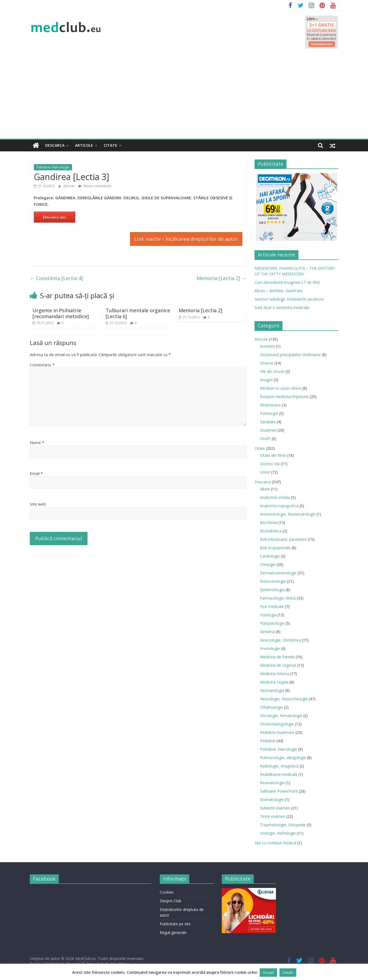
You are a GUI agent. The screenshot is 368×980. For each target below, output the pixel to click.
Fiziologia (268, 615)
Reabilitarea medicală (279, 774)
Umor (265, 472)
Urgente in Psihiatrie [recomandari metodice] (61, 313)
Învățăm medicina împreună (284, 397)
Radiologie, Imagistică (279, 766)
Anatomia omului (275, 497)
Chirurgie (268, 564)
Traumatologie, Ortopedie (283, 825)
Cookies (167, 892)
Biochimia (269, 522)
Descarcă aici (54, 217)
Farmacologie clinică (278, 598)
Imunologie (270, 648)
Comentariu (42, 365)
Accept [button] (268, 972)
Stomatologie (272, 800)
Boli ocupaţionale (275, 548)
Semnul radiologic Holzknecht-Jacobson (289, 299)
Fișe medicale (272, 606)
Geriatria (267, 632)
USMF (265, 439)
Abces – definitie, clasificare (279, 291)
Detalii (288, 972)
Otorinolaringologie (277, 724)
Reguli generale (173, 932)
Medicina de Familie (277, 657)
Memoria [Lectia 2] (222, 278)
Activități (267, 346)
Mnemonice (270, 405)
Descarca (55, 145)
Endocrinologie (273, 581)
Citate (110, 145)
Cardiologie (270, 556)
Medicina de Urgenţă (278, 665)
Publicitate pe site (175, 924)
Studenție (268, 430)
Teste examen (273, 816)
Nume (37, 442)
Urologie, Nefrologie (278, 833)
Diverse (267, 363)
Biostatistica (271, 531)
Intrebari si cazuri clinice (281, 388)
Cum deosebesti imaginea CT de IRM (287, 282)
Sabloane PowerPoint (279, 791)
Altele (265, 489)
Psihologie (269, 413)
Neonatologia (272, 690)
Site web (38, 504)
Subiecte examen (275, 808)
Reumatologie (272, 783)
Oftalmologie (271, 707)
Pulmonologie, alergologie (283, 758)
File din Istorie (272, 371)
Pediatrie (268, 741)
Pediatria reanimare (277, 732)
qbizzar (69, 186)
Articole (84, 145)
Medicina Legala (274, 682)
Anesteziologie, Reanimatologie (288, 514)
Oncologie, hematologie (281, 716)
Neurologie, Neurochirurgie (284, 699)
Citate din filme (273, 455)
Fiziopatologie (272, 623)
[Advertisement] (184, 98)
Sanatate (268, 422)
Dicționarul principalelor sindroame (290, 355)
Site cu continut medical (275, 843)
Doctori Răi (270, 464)
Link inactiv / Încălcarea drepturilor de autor (186, 239)
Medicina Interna (275, 674)
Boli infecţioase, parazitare (283, 539)
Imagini (266, 380)
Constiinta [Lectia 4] (56, 278)
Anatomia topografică (279, 506)
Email (36, 473)
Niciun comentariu (95, 186)
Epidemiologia (272, 590)
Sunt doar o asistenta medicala (282, 307)
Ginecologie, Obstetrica (280, 640)
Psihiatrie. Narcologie (53, 167)
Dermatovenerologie (278, 573)
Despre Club (170, 901)
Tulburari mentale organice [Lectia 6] (138, 313)
